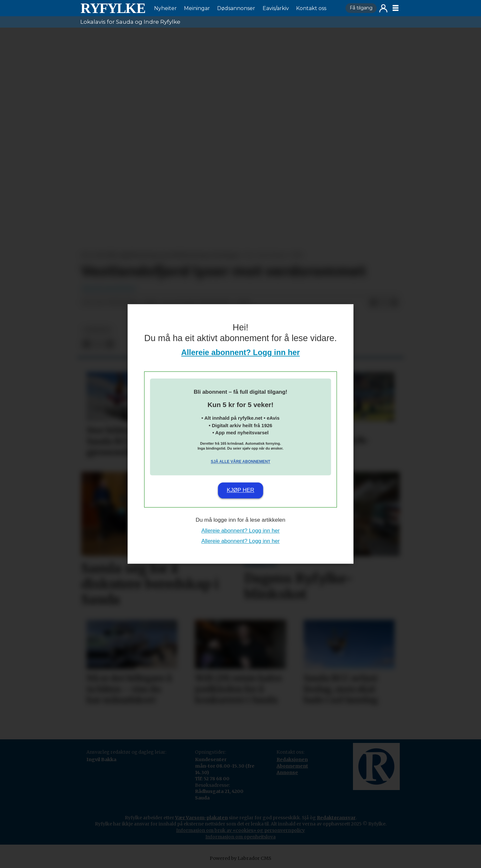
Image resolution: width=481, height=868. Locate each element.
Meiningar (197, 8)
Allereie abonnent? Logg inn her (241, 353)
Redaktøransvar (336, 818)
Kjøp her (241, 490)
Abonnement (292, 766)
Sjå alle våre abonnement (240, 462)
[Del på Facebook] (373, 303)
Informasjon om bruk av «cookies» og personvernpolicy (240, 830)
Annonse (287, 772)
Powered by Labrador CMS (240, 858)
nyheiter (97, 330)
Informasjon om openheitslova (240, 837)
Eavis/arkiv (276, 8)
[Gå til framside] (113, 8)
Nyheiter (165, 8)
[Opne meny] (396, 8)
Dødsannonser (236, 8)
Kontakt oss (311, 8)
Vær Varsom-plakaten (201, 818)
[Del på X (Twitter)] (384, 303)
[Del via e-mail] (394, 303)
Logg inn (383, 8)
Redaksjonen (292, 759)
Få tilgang (361, 8)
